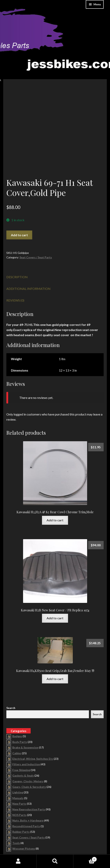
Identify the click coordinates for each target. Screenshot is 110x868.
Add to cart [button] (55, 484)
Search (11, 672)
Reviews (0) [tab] (15, 264)
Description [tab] (17, 241)
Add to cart (19, 199)
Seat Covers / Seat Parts (36, 222)
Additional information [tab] (28, 253)
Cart (85, 859)
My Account (18, 861)
